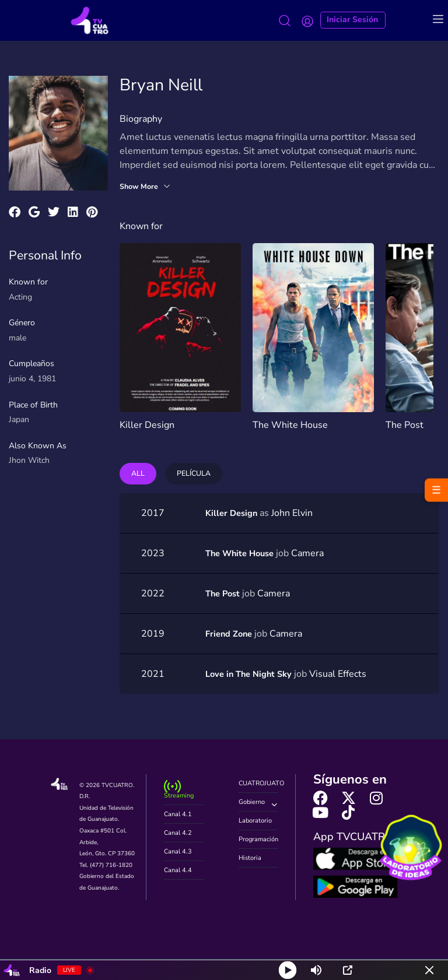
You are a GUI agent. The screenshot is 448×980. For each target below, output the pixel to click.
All (139, 474)
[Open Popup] (348, 970)
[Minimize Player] (429, 970)
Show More (148, 187)
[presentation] (419, 351)
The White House (290, 425)
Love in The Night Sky (252, 675)
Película (198, 474)
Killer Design (147, 425)
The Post (405, 425)
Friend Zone (231, 635)
